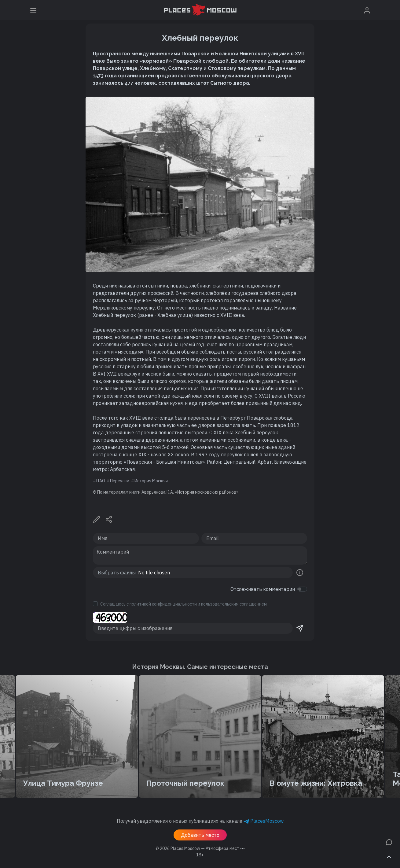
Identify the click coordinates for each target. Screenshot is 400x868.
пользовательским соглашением (234, 604)
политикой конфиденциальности (163, 604)
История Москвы (151, 481)
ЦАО (101, 481)
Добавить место (200, 835)
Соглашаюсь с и (183, 604)
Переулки (120, 481)
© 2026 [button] (200, 848)
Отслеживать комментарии (263, 589)
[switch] (302, 589)
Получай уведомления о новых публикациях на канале (200, 821)
